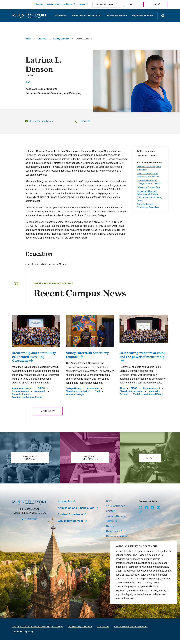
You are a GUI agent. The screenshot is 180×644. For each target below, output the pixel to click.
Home (28, 39)
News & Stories (54, 4)
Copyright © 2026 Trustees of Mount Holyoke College (38, 631)
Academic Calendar (115, 520)
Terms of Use (103, 631)
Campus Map (112, 535)
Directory (39, 4)
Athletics (68, 4)
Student (124, 398)
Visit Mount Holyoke (116, 510)
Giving (109, 505)
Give (155, 4)
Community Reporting (23, 636)
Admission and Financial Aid (87, 16)
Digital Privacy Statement (80, 631)
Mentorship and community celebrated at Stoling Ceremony (34, 361)
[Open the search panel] (163, 16)
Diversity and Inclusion (77, 395)
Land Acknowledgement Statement (131, 631)
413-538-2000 (29, 523)
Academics (61, 16)
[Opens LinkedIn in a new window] (153, 512)
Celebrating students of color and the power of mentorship (142, 359)
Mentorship (40, 395)
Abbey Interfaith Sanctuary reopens (87, 359)
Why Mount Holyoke (142, 16)
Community (93, 392)
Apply (133, 4)
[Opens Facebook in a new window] (146, 512)
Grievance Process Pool (149, 187)
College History (74, 392)
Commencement (20, 395)
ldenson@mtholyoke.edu (41, 121)
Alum (122, 392)
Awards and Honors (22, 392)
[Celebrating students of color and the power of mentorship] (144, 349)
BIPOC (41, 392)
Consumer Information (117, 540)
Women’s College (75, 398)
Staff (28, 82)
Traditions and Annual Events (27, 401)
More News (48, 415)
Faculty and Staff (61, 39)
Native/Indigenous (21, 398)
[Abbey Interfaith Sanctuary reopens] (90, 349)
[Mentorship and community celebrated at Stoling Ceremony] (36, 349)
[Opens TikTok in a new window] (140, 516)
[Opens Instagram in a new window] (140, 512)
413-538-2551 (85, 121)
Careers (110, 530)
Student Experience (117, 16)
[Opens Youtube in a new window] (159, 512)
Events (82, 4)
